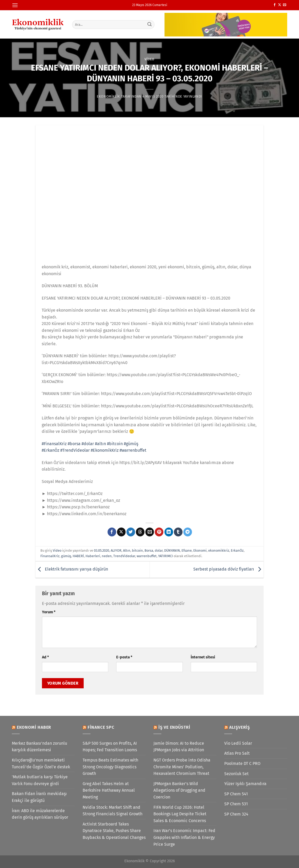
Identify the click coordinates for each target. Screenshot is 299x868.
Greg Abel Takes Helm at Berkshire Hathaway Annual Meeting (109, 790)
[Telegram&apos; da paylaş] (188, 532)
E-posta (124, 657)
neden (107, 556)
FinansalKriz (50, 556)
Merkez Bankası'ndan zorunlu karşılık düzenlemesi (39, 747)
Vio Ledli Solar (238, 743)
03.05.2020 (102, 550)
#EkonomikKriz (105, 450)
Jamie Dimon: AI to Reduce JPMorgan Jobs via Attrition (179, 747)
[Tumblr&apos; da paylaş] (178, 532)
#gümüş (131, 444)
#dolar (88, 444)
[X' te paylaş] (121, 532)
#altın (100, 444)
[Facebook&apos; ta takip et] (275, 5)
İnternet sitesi (203, 657)
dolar (159, 550)
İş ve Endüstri (174, 727)
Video (149, 59)
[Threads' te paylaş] (140, 532)
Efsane (187, 550)
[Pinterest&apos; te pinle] (159, 532)
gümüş (66, 556)
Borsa (149, 550)
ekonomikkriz (219, 550)
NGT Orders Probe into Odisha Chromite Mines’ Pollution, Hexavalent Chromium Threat (182, 767)
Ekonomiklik (108, 96)
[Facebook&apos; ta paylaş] (112, 532)
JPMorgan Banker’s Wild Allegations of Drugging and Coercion (179, 790)
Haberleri (93, 556)
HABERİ (78, 556)
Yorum (49, 612)
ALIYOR (116, 550)
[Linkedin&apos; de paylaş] (169, 532)
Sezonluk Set (236, 774)
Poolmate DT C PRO (242, 763)
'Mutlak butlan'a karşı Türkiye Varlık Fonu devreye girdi (40, 780)
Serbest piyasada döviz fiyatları (228, 569)
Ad (45, 657)
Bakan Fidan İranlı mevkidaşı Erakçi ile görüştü (39, 797)
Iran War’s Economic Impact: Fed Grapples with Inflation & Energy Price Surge (184, 837)
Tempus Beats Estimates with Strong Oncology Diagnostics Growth (110, 767)
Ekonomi (200, 550)
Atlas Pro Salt (237, 753)
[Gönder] (150, 24)
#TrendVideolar (75, 450)
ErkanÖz (237, 550)
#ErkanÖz (50, 450)
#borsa (74, 444)
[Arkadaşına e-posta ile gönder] (150, 532)
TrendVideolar (124, 556)
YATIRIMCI (165, 556)
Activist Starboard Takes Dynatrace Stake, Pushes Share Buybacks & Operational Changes (114, 831)
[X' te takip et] (280, 5)
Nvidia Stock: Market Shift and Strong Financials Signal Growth (113, 811)
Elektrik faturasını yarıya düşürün (72, 569)
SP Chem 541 (236, 794)
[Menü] (15, 5)
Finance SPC (101, 727)
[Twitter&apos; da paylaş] (131, 532)
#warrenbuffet (133, 450)
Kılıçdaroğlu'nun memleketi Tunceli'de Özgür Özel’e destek (41, 763)
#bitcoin (115, 444)
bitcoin (137, 550)
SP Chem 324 (236, 814)
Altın (127, 550)
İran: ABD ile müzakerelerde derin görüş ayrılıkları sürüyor (40, 814)
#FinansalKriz (54, 444)
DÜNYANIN (172, 550)
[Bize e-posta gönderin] (285, 5)
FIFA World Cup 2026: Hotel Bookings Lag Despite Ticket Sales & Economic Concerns (180, 814)
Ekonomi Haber (34, 727)
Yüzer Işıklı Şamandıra (245, 784)
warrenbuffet (147, 556)
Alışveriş (240, 727)
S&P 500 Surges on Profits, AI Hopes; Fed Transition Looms (110, 747)
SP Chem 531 (236, 804)
